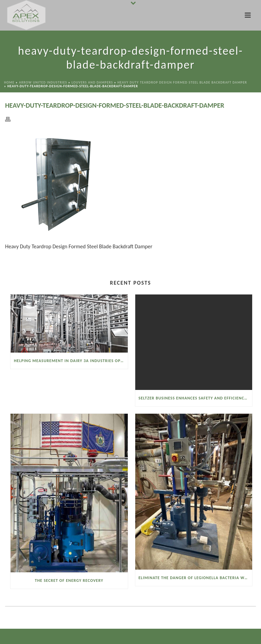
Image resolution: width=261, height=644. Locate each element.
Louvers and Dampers (92, 82)
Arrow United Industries (43, 82)
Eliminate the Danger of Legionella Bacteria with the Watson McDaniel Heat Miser (196, 578)
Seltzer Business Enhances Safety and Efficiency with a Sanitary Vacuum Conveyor (196, 398)
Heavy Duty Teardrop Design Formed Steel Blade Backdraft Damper (182, 82)
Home (9, 82)
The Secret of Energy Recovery (69, 580)
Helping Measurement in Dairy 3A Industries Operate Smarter (71, 361)
